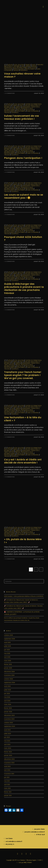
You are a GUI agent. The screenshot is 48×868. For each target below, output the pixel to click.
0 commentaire (10, 93)
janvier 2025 (8, 668)
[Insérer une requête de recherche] (24, 581)
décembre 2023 (9, 715)
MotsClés (33, 67)
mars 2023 (8, 748)
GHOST (34, 65)
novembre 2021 (9, 774)
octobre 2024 (8, 679)
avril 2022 (7, 770)
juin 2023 (7, 737)
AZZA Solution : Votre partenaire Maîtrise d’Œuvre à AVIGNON (24, 596)
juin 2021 (7, 777)
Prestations (8, 69)
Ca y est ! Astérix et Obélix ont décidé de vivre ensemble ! (23, 461)
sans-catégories (33, 111)
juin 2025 (7, 650)
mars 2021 (7, 788)
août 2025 (7, 642)
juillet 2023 (8, 734)
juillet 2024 (8, 690)
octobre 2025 (8, 635)
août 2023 (7, 730)
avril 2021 (7, 785)
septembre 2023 (10, 726)
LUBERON (28, 66)
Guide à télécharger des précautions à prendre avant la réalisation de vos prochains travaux (24, 289)
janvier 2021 (8, 796)
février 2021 (8, 792)
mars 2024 (8, 704)
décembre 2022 (9, 759)
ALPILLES (10, 65)
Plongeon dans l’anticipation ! (23, 158)
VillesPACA (24, 70)
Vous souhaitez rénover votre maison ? (22, 75)
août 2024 (7, 686)
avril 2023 (7, 744)
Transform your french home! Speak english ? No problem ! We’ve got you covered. (23, 375)
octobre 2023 (8, 723)
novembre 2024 (9, 675)
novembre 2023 (9, 719)
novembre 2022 (9, 763)
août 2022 (7, 766)
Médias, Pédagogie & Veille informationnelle (21, 67)
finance (28, 65)
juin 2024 (7, 693)
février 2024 (8, 708)
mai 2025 (7, 653)
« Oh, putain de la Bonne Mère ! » (23, 541)
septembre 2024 (10, 683)
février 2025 (8, 664)
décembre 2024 (9, 672)
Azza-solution (19, 65)
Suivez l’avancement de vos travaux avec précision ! (22, 117)
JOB (23, 66)
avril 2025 (7, 657)
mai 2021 (7, 781)
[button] (43, 7)
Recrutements (31, 69)
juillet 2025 (8, 646)
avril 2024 (7, 701)
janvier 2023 (8, 755)
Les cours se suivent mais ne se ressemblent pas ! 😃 (24, 196)
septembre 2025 (10, 639)
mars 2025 (8, 661)
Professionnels (19, 69)
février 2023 (8, 752)
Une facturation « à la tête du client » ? (23, 419)
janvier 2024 (8, 712)
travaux (16, 70)
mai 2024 (7, 697)
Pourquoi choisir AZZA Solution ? (23, 239)
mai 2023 (7, 741)
